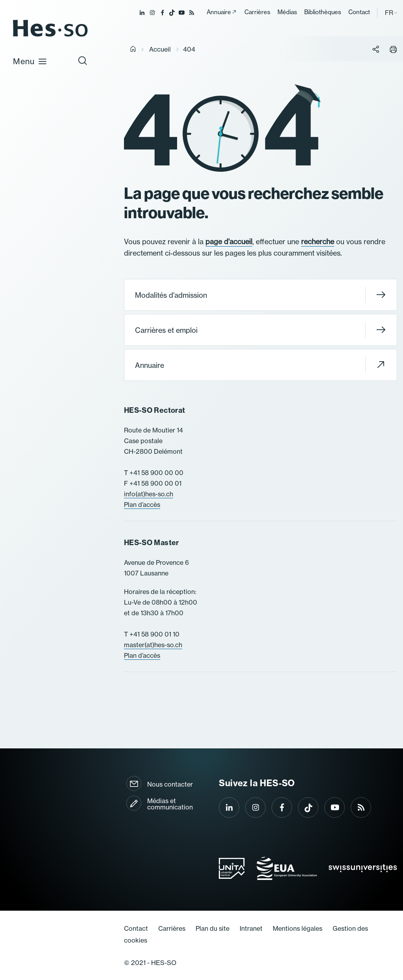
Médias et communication (170, 804)
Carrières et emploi (260, 330)
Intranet (251, 928)
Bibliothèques (323, 12)
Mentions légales (298, 928)
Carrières (257, 12)
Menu (30, 61)
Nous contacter (170, 784)
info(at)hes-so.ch (149, 494)
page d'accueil (229, 242)
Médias (287, 12)
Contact (359, 12)
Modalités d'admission (260, 295)
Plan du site (213, 928)
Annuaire (219, 12)
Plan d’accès (142, 505)
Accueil (160, 49)
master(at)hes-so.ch (153, 645)
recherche (318, 242)
